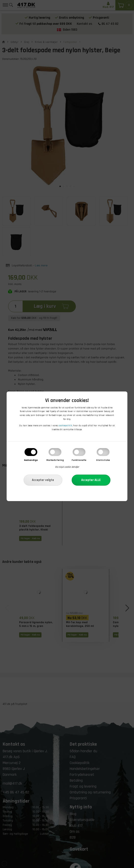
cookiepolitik (65, 426)
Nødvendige (31, 460)
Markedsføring (55, 460)
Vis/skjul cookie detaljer (67, 467)
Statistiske (103, 460)
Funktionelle (79, 460)
